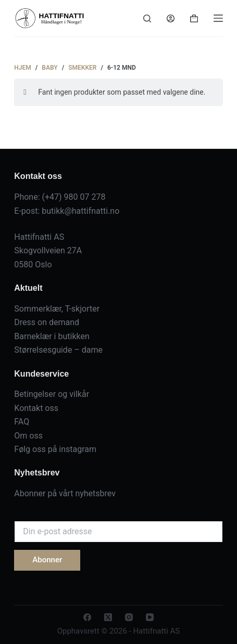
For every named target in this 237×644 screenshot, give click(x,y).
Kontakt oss (36, 408)
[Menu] (218, 18)
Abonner (47, 560)
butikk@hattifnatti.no (80, 211)
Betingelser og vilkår (52, 394)
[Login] (171, 18)
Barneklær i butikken (52, 336)
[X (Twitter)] (108, 617)
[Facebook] (87, 617)
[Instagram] (129, 617)
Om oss (28, 436)
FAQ (22, 422)
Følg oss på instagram (55, 449)
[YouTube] (150, 617)
